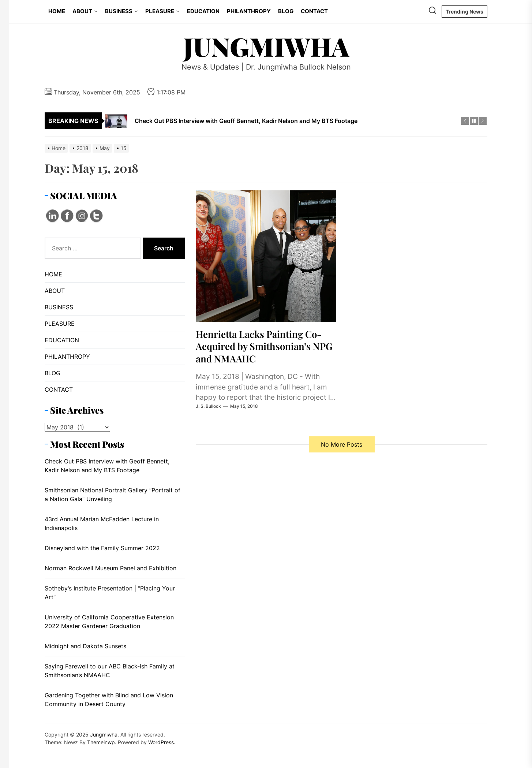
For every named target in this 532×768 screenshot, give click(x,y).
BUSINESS (121, 11)
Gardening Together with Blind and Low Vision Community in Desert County (109, 700)
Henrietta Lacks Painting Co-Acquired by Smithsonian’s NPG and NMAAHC (264, 346)
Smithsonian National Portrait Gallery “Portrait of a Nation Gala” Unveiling (113, 495)
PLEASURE (162, 11)
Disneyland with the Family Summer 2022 (102, 548)
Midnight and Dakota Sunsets (85, 646)
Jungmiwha (266, 46)
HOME (57, 11)
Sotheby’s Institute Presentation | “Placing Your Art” (110, 593)
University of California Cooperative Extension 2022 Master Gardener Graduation (109, 622)
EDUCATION (203, 11)
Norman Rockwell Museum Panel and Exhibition (110, 568)
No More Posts (342, 444)
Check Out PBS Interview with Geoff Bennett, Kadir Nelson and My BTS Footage (107, 466)
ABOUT (85, 11)
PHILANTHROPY (249, 11)
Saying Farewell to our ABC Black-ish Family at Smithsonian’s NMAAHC (110, 671)
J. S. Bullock (208, 406)
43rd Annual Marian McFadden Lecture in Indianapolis (102, 523)
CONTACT (314, 11)
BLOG (286, 11)
